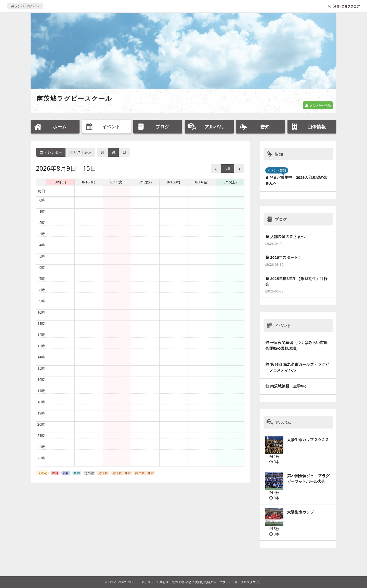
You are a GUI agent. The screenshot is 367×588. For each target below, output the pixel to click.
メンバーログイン (25, 6)
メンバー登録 (318, 105)
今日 (228, 169)
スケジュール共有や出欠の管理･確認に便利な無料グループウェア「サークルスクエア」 (202, 582)
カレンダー (51, 152)
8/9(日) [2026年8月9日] (60, 182)
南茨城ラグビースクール (74, 98)
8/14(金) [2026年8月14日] (202, 182)
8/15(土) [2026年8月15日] (230, 182)
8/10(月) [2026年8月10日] (89, 182)
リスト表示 (81, 152)
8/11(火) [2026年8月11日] (117, 182)
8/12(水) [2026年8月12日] (145, 182)
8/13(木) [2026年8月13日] (174, 182)
